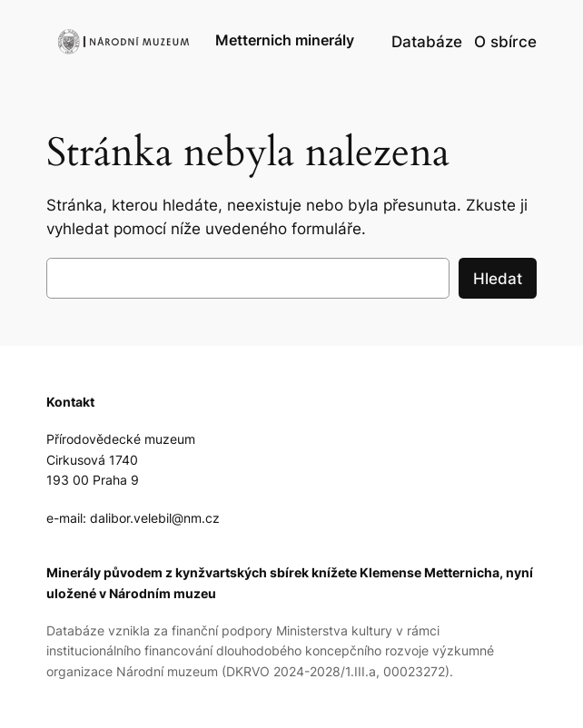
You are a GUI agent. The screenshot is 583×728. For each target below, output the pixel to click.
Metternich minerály (285, 40)
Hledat (498, 279)
